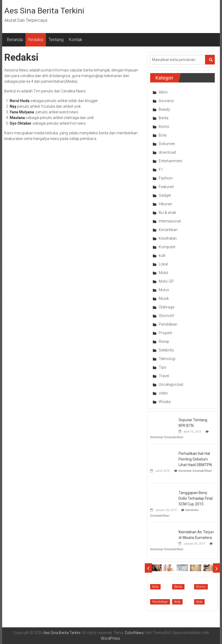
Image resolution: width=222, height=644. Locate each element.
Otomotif (166, 316)
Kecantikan (168, 230)
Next (217, 568)
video (163, 393)
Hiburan (165, 204)
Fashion (166, 178)
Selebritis (166, 350)
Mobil (163, 273)
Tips (162, 367)
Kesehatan (168, 238)
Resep (164, 341)
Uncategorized (171, 384)
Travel (164, 376)
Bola (163, 135)
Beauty (164, 109)
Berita (164, 118)
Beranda (15, 40)
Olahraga (167, 307)
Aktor (163, 92)
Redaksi (36, 40)
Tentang (56, 40)
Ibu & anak (167, 213)
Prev (148, 568)
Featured (166, 187)
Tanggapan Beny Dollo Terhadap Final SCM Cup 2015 (196, 498)
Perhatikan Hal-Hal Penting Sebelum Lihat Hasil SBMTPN (195, 459)
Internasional (170, 221)
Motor (164, 290)
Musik (164, 298)
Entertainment (170, 161)
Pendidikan (168, 324)
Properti (165, 333)
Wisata (165, 402)
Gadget (165, 195)
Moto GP (166, 281)
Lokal (163, 264)
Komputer (167, 247)
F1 (161, 170)
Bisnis (164, 127)
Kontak (76, 40)
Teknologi (167, 359)
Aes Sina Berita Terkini (44, 11)
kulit (162, 256)
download (167, 152)
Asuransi (166, 101)
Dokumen (167, 144)
